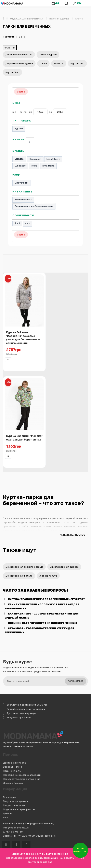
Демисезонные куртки (19, 55)
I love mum (35, 159)
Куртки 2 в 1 (77, 63)
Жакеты (59, 63)
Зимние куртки (48, 55)
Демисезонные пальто (19, 576)
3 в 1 (28, 224)
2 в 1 (17, 223)
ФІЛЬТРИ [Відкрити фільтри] (10, 48)
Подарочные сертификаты (19, 809)
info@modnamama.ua (16, 828)
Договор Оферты (13, 783)
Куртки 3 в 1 (12, 72)
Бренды (8, 813)
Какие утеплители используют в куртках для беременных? (42, 606)
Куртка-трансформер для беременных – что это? (45, 599)
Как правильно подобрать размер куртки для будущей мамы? (42, 616)
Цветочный (21, 183)
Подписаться (76, 681)
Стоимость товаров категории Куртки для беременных (39, 630)
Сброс (21, 92)
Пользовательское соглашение (22, 779)
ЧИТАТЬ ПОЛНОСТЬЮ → (74, 535)
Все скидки (10, 797)
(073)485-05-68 (13, 832)
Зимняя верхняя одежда (64, 567)
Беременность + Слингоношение (34, 206)
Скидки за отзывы (14, 805)
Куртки (19, 129)
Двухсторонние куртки (19, 63)
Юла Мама (48, 166)
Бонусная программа (15, 801)
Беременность (23, 200)
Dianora (19, 159)
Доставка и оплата (14, 763)
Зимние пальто (48, 576)
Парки (43, 63)
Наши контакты (12, 771)
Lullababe (20, 166)
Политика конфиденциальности (22, 775)
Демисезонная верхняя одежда (24, 567)
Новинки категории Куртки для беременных (41, 623)
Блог (6, 818)
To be (34, 166)
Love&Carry (53, 159)
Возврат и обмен (13, 767)
